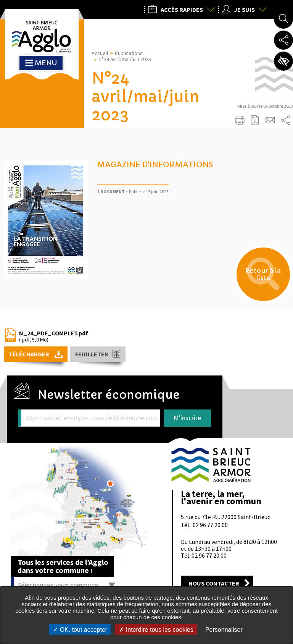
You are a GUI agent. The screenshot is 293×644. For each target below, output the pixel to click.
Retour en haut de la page (277, 427)
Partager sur (285, 120)
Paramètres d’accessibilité (283, 61)
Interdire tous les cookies (156, 630)
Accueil (100, 53)
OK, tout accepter (80, 630)
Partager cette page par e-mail (270, 120)
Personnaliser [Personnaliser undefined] (224, 630)
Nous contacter (214, 583)
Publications (129, 53)
